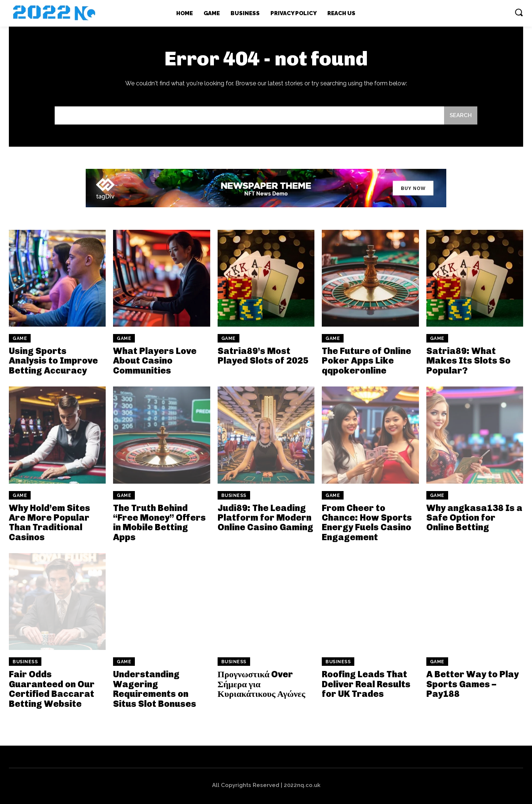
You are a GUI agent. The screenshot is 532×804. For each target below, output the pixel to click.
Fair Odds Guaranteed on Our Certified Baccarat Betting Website (52, 689)
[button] (519, 12)
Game (20, 338)
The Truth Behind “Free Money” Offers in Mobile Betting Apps (159, 522)
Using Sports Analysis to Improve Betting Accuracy (53, 361)
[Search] (461, 115)
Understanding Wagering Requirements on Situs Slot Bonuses (155, 689)
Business (234, 495)
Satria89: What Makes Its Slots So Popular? (468, 361)
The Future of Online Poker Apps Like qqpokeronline (366, 361)
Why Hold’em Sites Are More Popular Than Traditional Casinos (50, 522)
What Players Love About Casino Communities (155, 361)
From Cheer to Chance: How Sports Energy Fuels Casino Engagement (367, 522)
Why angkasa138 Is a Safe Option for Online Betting (474, 518)
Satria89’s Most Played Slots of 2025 (263, 356)
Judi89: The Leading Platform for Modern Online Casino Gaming (265, 518)
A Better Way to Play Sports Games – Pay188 (473, 684)
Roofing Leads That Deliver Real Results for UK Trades (366, 684)
